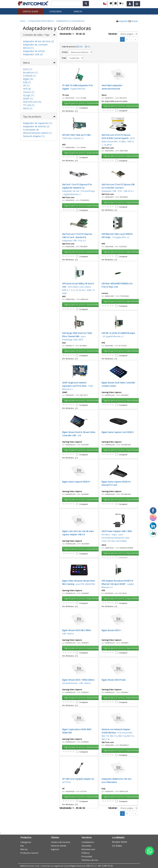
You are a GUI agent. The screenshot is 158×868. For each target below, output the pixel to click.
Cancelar (97, 229)
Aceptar (82, 229)
